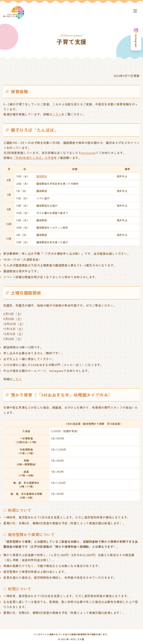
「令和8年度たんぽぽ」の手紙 (33, 158)
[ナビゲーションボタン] (135, 11)
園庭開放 (42, 176)
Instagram (88, 153)
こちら (57, 114)
